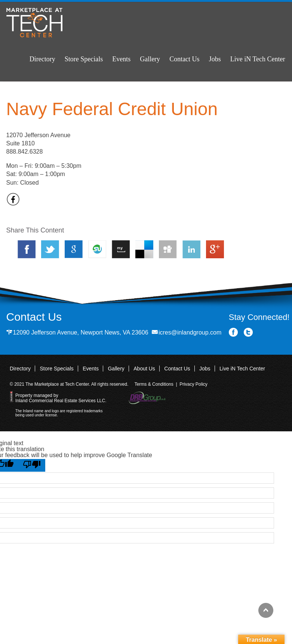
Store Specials (84, 59)
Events (121, 59)
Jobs (215, 59)
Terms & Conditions (154, 384)
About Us (144, 369)
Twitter (248, 332)
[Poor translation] (32, 465)
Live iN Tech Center (258, 59)
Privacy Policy (193, 384)
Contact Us (185, 59)
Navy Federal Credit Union (112, 109)
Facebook (233, 332)
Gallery (150, 59)
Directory (42, 59)
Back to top (266, 610)
